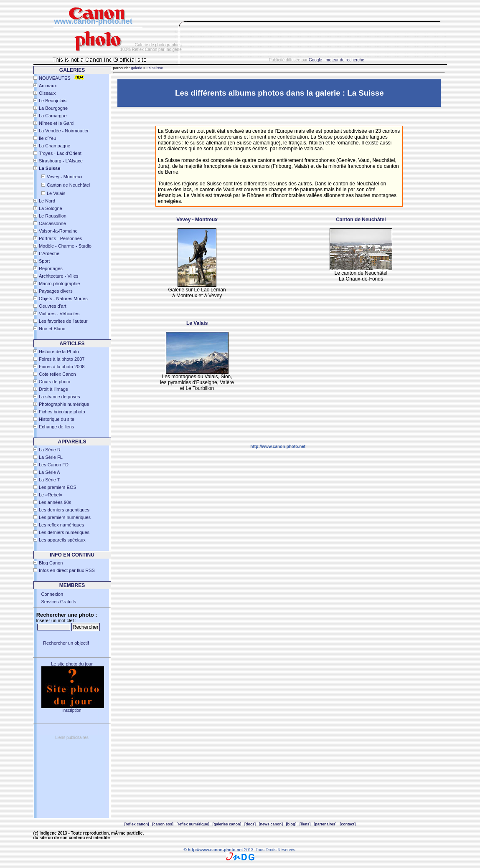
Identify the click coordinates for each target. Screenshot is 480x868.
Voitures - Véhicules (59, 314)
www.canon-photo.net (93, 21)
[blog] (291, 824)
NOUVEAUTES (55, 78)
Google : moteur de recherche (337, 60)
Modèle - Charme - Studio (65, 246)
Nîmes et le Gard (56, 123)
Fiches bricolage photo (62, 412)
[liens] (305, 824)
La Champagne (55, 146)
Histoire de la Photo (59, 352)
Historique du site (57, 419)
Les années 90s (55, 502)
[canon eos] (163, 824)
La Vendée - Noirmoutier (64, 131)
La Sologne (51, 208)
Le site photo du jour (72, 664)
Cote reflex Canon (57, 374)
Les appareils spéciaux (62, 540)
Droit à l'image (53, 389)
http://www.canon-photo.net (278, 447)
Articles (72, 344)
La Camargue (53, 116)
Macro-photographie (59, 283)
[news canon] (271, 824)
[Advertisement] (317, 44)
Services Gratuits (59, 602)
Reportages (51, 268)
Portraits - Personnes (60, 238)
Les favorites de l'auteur (63, 321)
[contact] (348, 824)
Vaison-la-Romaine (58, 231)
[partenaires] (325, 824)
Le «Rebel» (51, 495)
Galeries (72, 70)
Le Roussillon (53, 216)
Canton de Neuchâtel (68, 185)
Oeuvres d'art (53, 306)
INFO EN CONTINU (72, 555)
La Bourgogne (53, 108)
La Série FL (51, 457)
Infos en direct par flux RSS (67, 570)
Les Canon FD (54, 465)
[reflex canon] (137, 824)
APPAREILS (72, 442)
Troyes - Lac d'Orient (60, 153)
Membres (72, 585)
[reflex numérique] (193, 824)
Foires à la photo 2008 (62, 367)
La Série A (50, 472)
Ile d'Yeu (47, 138)
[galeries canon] (227, 824)
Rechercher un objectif (66, 643)
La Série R (50, 450)
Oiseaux (47, 93)
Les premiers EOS (58, 487)
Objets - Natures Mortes (63, 299)
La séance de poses (59, 397)
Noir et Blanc (52, 329)
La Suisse (155, 68)
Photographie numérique (64, 404)
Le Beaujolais (53, 101)
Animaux (48, 86)
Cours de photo (55, 382)
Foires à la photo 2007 (62, 359)
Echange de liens (56, 427)
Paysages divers (56, 291)
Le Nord (47, 201)
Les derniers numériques (64, 532)
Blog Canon (51, 563)
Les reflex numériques (61, 525)
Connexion (52, 594)
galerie (137, 68)
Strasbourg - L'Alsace (61, 161)
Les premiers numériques (65, 517)
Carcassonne (52, 223)
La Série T (50, 480)
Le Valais (56, 193)
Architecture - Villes (59, 276)
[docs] (250, 824)
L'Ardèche (49, 253)
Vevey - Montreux (65, 177)
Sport (44, 261)
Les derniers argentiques (64, 510)
